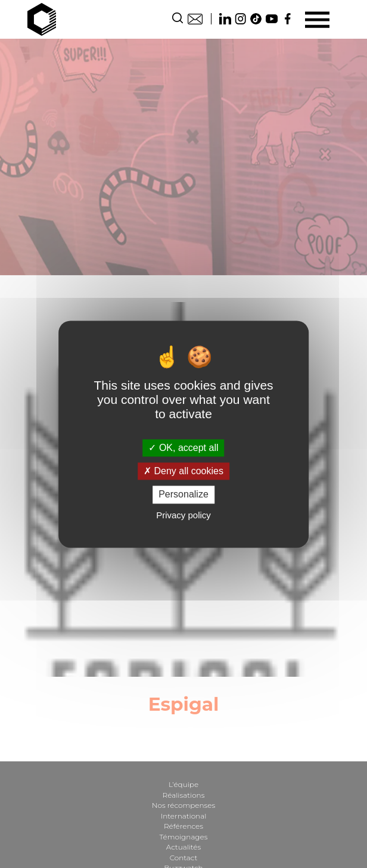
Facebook (287, 19)
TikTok (256, 19)
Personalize (183, 495)
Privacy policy (183, 515)
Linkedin (225, 19)
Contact (195, 19)
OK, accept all (183, 448)
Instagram (241, 19)
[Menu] (317, 19)
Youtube (272, 19)
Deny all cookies (183, 472)
